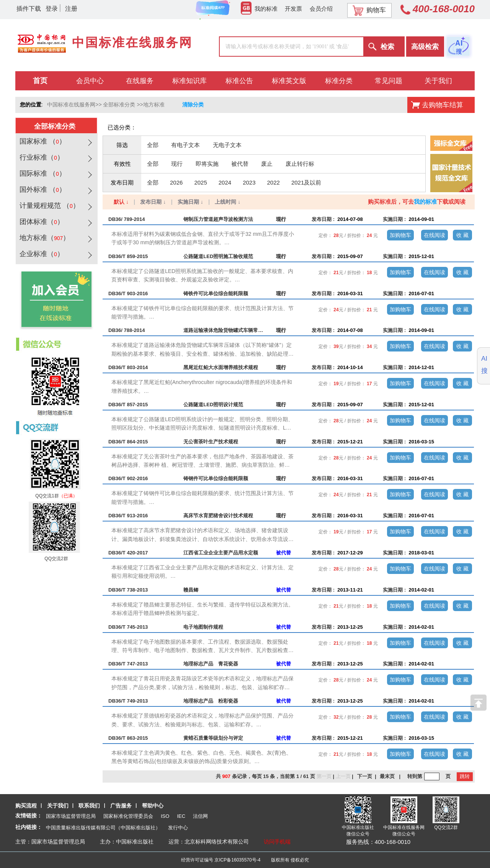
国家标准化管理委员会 (128, 816)
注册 (71, 9)
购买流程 (26, 806)
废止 (267, 164)
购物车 (369, 10)
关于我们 (58, 806)
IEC (181, 816)
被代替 (240, 164)
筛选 (122, 145)
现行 (177, 164)
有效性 (122, 164)
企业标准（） (41, 254)
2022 (274, 182)
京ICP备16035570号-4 (237, 860)
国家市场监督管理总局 (71, 816)
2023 (249, 182)
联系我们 (89, 806)
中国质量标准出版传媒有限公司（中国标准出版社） (103, 828)
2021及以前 (306, 182)
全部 (153, 145)
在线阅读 (434, 235)
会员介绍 (321, 9)
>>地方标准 (150, 105)
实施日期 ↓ (190, 202)
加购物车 (400, 235)
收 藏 (462, 235)
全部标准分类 (119, 105)
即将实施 (207, 164)
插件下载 (29, 9)
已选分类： (122, 127)
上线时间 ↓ (228, 202)
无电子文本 (227, 145)
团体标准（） (41, 222)
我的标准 (259, 9)
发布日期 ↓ (153, 202)
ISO (165, 816)
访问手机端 (277, 842)
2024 (225, 182)
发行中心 (178, 828)
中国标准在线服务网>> (74, 105)
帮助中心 (153, 806)
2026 (176, 182)
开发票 (293, 9)
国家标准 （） (42, 141)
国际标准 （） (42, 173)
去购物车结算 (443, 105)
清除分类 (193, 105)
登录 (52, 9)
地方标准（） (44, 238)
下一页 (365, 776)
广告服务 (121, 806)
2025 (200, 182)
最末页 (387, 776)
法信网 (200, 816)
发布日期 (122, 182)
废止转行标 (300, 164)
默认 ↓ (121, 202)
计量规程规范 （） (49, 206)
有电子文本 (185, 145)
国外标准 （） (42, 190)
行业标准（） (41, 157)
